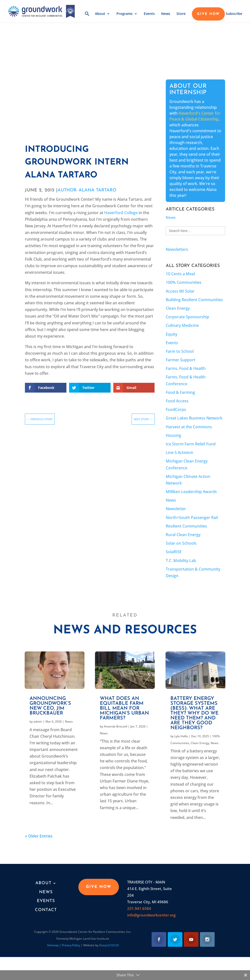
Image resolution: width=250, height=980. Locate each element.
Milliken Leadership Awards (191, 492)
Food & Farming (180, 392)
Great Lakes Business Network (194, 418)
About (100, 14)
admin (38, 721)
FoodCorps (176, 409)
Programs (125, 14)
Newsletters (177, 249)
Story (109, 945)
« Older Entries (39, 836)
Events (149, 14)
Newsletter (176, 509)
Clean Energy (178, 308)
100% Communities (184, 282)
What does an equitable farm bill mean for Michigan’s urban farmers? (124, 708)
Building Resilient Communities (194, 300)
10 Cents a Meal (180, 274)
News (166, 14)
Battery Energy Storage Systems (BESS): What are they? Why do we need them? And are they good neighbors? (194, 713)
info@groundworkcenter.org (151, 915)
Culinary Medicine (182, 325)
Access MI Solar (180, 291)
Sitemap (53, 945)
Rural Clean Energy (183, 535)
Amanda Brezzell (115, 726)
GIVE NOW (208, 14)
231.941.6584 (139, 908)
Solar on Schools (181, 543)
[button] (87, 17)
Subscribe (234, 14)
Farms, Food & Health (186, 368)
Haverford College (121, 213)
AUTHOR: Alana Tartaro (87, 190)
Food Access (177, 401)
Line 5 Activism (179, 452)
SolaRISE (174, 552)
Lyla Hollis (181, 736)
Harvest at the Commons (189, 427)
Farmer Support (181, 360)
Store (181, 14)
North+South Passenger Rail (192, 518)
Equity (172, 334)
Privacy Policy (71, 945)
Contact (46, 910)
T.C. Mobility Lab (181, 561)
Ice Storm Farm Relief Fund (191, 444)
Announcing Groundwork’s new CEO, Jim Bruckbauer (50, 706)
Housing (173, 435)
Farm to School (180, 351)
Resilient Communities (186, 526)
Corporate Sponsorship (187, 317)
